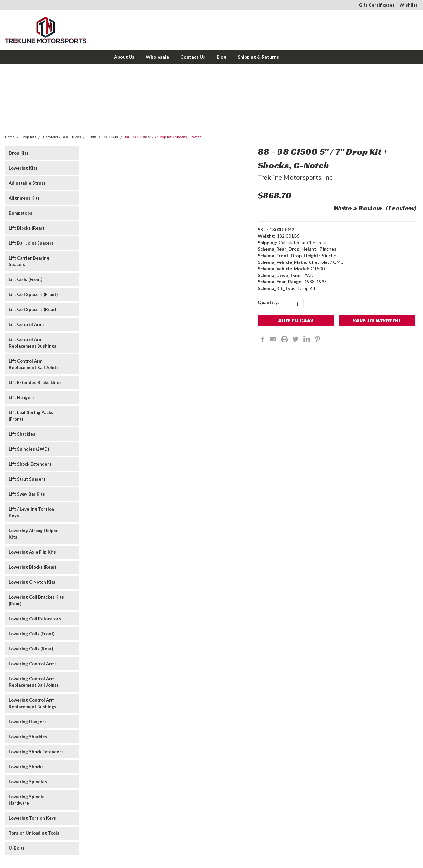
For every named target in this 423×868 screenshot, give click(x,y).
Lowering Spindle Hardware (27, 800)
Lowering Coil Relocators (35, 619)
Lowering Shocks (26, 767)
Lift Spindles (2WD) (29, 449)
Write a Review (358, 208)
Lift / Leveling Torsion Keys (31, 512)
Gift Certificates (377, 5)
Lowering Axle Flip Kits (32, 552)
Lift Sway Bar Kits (27, 494)
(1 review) (401, 208)
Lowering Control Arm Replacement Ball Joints (34, 682)
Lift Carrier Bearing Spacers (29, 261)
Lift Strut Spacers (27, 479)
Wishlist (409, 5)
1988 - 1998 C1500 (103, 137)
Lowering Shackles (28, 737)
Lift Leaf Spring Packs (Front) (31, 416)
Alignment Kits (24, 198)
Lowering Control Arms (33, 664)
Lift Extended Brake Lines (35, 382)
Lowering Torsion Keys (32, 818)
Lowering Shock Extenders (36, 752)
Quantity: (268, 302)
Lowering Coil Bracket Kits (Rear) (36, 600)
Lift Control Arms (27, 324)
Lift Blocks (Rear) (26, 228)
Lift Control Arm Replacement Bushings (33, 343)
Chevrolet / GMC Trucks (62, 137)
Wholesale (157, 57)
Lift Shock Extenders (30, 464)
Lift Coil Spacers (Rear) (32, 309)
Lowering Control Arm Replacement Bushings (33, 703)
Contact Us (193, 57)
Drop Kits (29, 137)
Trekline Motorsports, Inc (295, 177)
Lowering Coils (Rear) (31, 649)
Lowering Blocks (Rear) (32, 567)
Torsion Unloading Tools (34, 833)
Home (10, 137)
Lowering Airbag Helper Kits (33, 534)
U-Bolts (17, 848)
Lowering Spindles (28, 782)
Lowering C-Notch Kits (32, 582)
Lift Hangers (22, 397)
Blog (221, 57)
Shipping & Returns (258, 57)
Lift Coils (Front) (26, 279)
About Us (124, 57)
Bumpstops (21, 213)
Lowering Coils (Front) (32, 634)
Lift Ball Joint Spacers (31, 243)
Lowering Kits (23, 168)
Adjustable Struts (27, 183)
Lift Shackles (22, 434)
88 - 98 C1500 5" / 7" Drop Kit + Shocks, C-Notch (163, 137)
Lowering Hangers (28, 722)
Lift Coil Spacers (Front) (33, 294)
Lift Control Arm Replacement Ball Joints (34, 364)
